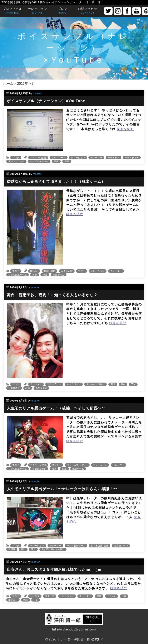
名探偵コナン (39, 469)
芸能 (36, 600)
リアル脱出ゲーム (18, 275)
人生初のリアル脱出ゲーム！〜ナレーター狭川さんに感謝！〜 (62, 489)
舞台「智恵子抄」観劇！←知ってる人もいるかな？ (52, 295)
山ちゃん (112, 596)
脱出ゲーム (59, 275)
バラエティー (132, 158)
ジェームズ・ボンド (77, 465)
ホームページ (74, 384)
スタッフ (50, 596)
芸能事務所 (14, 388)
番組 (25, 600)
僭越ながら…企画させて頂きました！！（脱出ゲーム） (56, 182)
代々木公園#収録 (100, 546)
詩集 (28, 388)
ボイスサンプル (16, 161)
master (37, 93)
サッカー (56, 465)
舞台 (123, 384)
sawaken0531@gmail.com (74, 629)
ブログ (16, 158)
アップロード (59, 158)
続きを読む (125, 129)
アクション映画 (38, 465)
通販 (67, 161)
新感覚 (12, 549)
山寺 (124, 596)
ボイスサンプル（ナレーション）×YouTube (46, 101)
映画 (54, 469)
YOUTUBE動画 (38, 158)
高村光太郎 (41, 388)
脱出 (45, 275)
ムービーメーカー (39, 161)
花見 (33, 549)
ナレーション (78, 158)
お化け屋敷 (50, 271)
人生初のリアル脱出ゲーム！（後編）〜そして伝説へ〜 (56, 408)
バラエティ (114, 158)
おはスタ (35, 596)
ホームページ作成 (95, 384)
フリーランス (54, 384)
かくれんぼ (67, 271)
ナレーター (96, 158)
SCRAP (34, 271)
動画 (56, 161)
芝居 (133, 384)
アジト (82, 271)
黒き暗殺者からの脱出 (53, 549)
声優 (35, 275)
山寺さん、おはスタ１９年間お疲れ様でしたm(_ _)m (54, 569)
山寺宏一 (13, 600)
